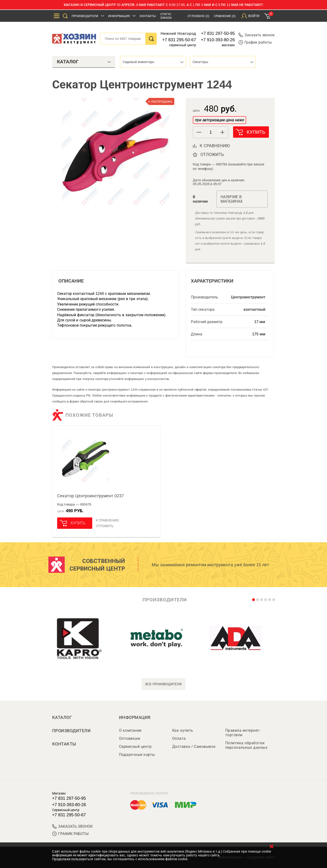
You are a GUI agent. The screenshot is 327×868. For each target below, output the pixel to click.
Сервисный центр (135, 747)
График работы (255, 42)
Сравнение (225, 16)
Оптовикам (130, 738)
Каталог (62, 717)
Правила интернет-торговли (243, 733)
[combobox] (153, 62)
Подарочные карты (137, 755)
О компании (130, 730)
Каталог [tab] (84, 62)
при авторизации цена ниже (219, 120)
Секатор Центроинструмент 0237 (91, 496)
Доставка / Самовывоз (194, 747)
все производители (163, 684)
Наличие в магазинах (232, 199)
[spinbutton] (211, 132)
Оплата (179, 738)
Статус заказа (166, 16)
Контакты (148, 16)
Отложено (198, 16)
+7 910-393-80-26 (218, 40)
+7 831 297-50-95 (218, 33)
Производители (85, 16)
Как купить (183, 730)
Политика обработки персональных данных (246, 745)
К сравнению (108, 520)
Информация (119, 16)
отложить (212, 155)
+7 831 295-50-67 (179, 40)
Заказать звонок (257, 35)
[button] (222, 132)
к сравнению (215, 146)
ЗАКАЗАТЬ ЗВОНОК (72, 826)
